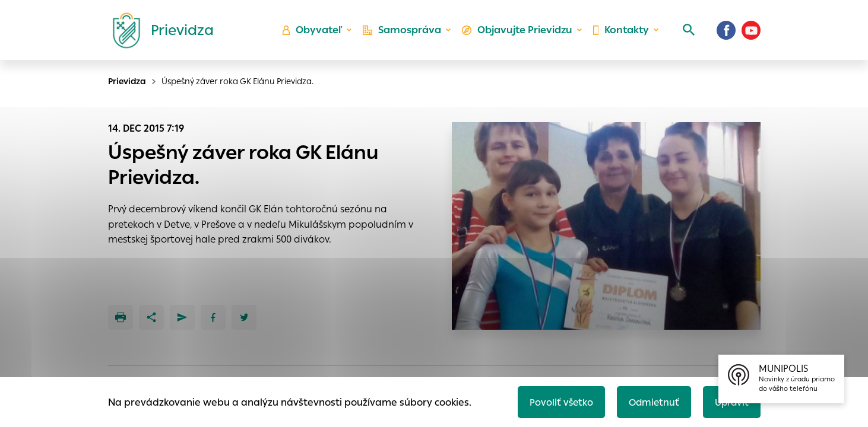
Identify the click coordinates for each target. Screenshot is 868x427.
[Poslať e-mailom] (182, 317)
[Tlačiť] (121, 317)
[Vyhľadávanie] (687, 33)
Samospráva (405, 33)
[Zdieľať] (151, 317)
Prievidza (127, 81)
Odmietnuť (651, 401)
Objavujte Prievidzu (518, 33)
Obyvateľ (316, 33)
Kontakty (620, 33)
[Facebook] (726, 33)
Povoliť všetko (557, 401)
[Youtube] (751, 33)
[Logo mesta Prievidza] (159, 33)
